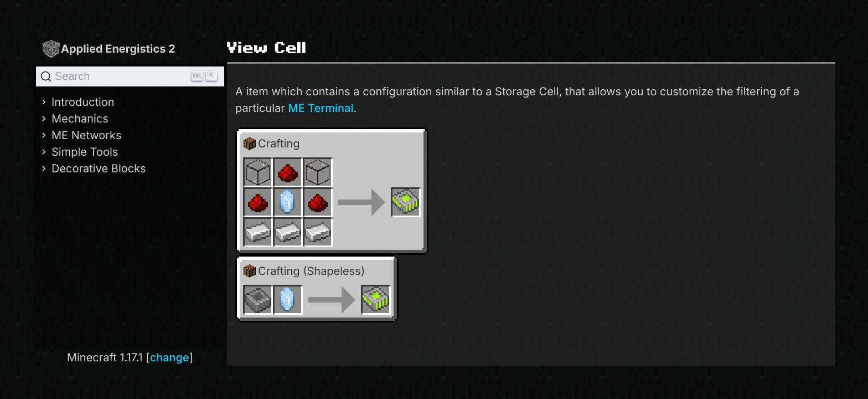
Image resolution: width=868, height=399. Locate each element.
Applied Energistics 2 (108, 48)
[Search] (130, 76)
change (170, 357)
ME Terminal (321, 108)
